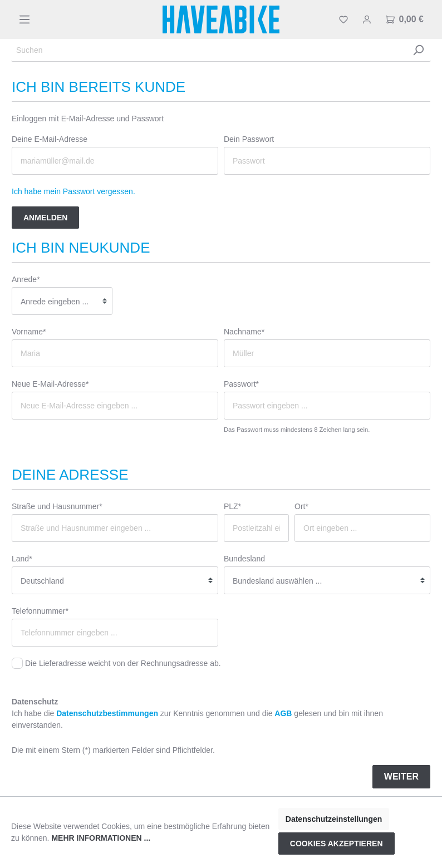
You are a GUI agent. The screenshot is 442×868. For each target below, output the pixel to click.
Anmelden (45, 218)
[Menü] (24, 19)
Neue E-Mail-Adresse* (50, 384)
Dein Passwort (249, 139)
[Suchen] (208, 50)
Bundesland (244, 559)
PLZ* (232, 506)
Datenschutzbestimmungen (107, 713)
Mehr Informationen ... (101, 838)
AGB (283, 713)
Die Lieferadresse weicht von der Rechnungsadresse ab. (123, 663)
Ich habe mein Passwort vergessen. (73, 191)
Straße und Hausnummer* (57, 506)
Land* (22, 559)
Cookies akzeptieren (337, 844)
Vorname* (29, 332)
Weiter (401, 776)
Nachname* (244, 332)
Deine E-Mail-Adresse (50, 139)
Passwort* (241, 384)
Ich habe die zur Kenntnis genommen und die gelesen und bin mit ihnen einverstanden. (197, 719)
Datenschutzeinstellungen (334, 819)
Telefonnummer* (40, 611)
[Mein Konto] (367, 19)
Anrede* (26, 279)
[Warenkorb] (405, 19)
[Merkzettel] (343, 19)
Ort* (301, 506)
